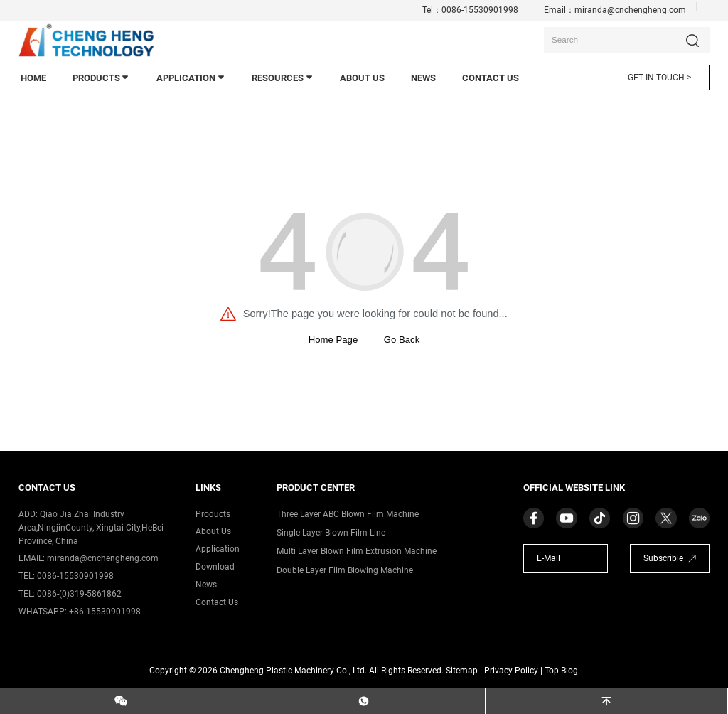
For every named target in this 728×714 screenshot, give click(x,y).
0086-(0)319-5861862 (79, 594)
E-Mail (548, 558)
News (206, 585)
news (423, 78)
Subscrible (663, 558)
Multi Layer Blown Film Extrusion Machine (357, 551)
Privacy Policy (511, 671)
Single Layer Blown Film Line (331, 533)
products (102, 78)
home (33, 78)
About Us (362, 78)
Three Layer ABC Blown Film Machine (348, 514)
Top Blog (561, 671)
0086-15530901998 (480, 10)
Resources (283, 78)
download (215, 567)
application (191, 78)
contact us (491, 78)
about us (213, 531)
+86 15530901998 (105, 612)
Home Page (333, 340)
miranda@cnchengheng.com (630, 10)
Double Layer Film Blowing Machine (345, 570)
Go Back (402, 340)
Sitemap (462, 671)
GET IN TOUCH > (659, 78)
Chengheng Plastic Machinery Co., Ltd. (293, 671)
